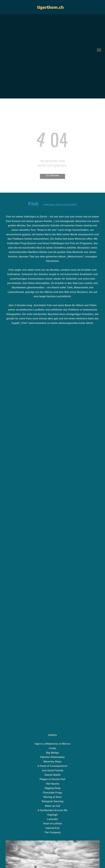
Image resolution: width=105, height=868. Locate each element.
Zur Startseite (52, 175)
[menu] (99, 50)
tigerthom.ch (50, 7)
